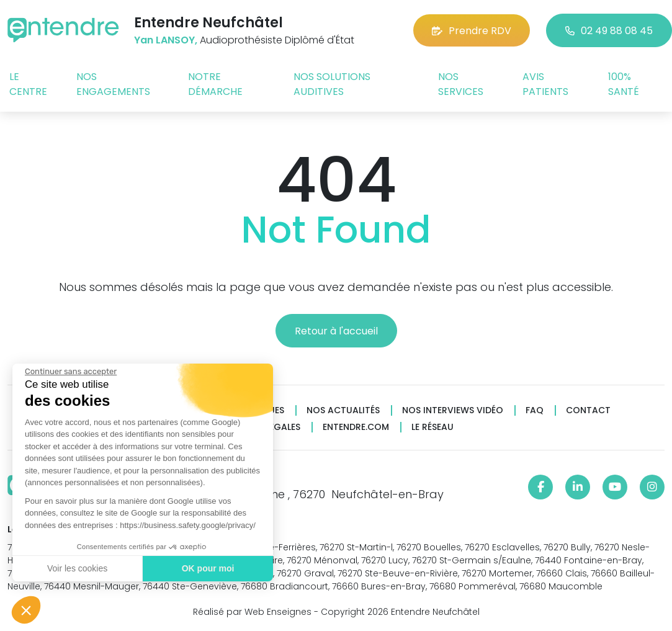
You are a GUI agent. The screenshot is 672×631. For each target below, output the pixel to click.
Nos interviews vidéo (453, 410)
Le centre (28, 84)
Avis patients (545, 84)
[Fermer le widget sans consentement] (69, 372)
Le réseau (432, 427)
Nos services (461, 84)
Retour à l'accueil (336, 331)
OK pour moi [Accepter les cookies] (206, 568)
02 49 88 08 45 (609, 31)
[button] (26, 610)
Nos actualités (343, 410)
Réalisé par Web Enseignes (252, 612)
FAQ (535, 410)
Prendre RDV (472, 31)
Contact (588, 410)
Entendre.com (356, 427)
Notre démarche (215, 84)
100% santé (624, 84)
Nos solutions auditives (332, 84)
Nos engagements (113, 84)
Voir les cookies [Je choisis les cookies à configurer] (76, 568)
